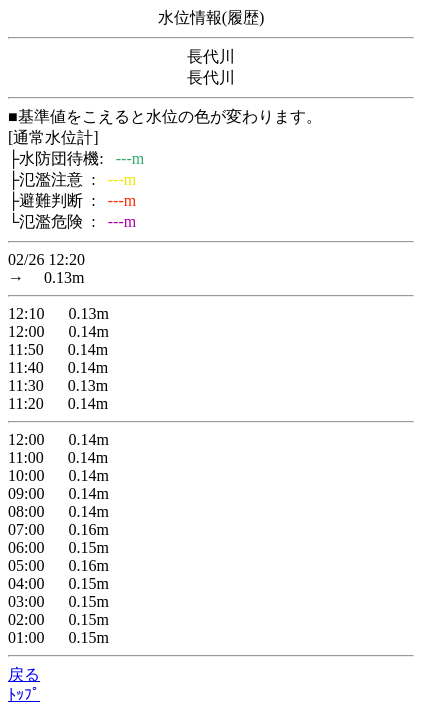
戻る (24, 674)
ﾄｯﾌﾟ (24, 694)
